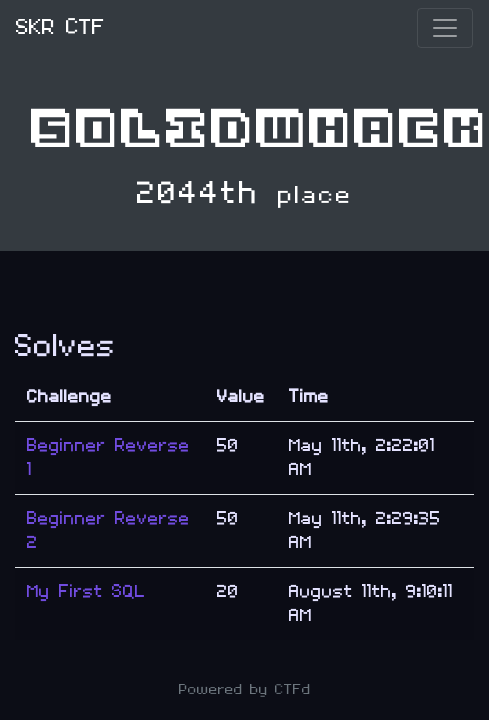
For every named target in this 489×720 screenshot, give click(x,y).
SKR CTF (60, 27)
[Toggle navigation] (445, 28)
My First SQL (86, 591)
